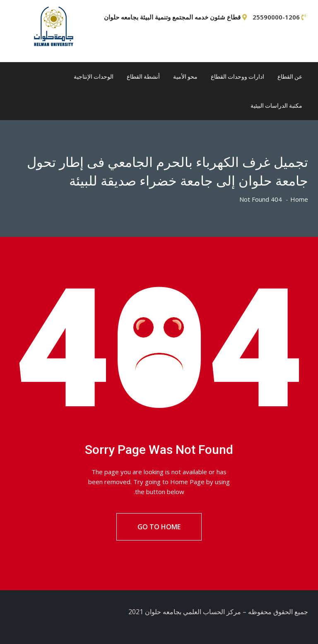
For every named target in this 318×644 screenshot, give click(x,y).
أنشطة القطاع (143, 77)
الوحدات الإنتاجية (94, 77)
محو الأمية (185, 77)
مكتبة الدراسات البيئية (276, 106)
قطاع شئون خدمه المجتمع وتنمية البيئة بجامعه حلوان (172, 17)
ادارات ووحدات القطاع (237, 77)
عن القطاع (290, 77)
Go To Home (159, 527)
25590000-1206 (276, 17)
